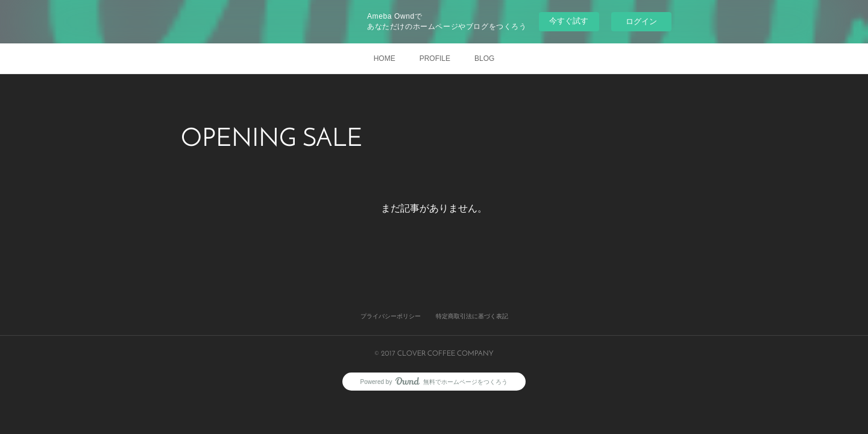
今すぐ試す (569, 21)
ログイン (641, 21)
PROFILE (435, 58)
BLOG (484, 58)
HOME (385, 58)
